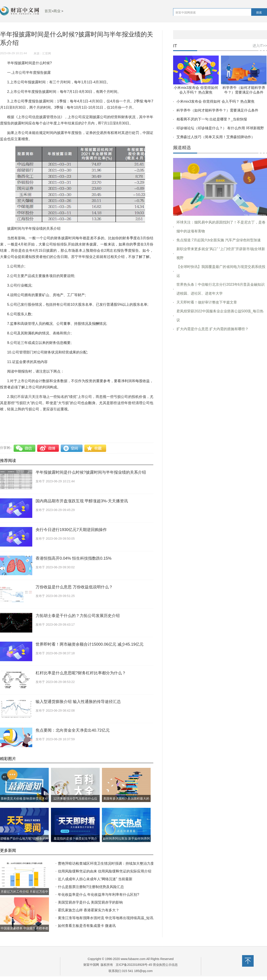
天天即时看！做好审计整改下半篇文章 (207, 302)
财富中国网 (91, 965)
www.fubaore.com (133, 959)
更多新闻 (8, 850)
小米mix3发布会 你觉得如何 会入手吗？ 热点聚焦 (215, 101)
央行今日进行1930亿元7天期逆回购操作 (71, 530)
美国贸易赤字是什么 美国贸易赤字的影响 (90, 902)
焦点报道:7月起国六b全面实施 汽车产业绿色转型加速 (219, 240)
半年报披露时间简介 (137, 419)
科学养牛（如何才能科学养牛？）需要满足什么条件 (217, 110)
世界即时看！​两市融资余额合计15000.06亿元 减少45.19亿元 (90, 644)
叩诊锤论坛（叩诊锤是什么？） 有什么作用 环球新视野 (220, 128)
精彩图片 (8, 759)
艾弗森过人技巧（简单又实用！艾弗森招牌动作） (216, 137)
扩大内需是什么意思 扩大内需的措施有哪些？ (212, 329)
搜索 (259, 13)
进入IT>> (260, 46)
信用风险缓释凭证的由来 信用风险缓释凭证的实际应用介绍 (105, 871)
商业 (57, 11)
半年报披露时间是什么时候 (44, 419)
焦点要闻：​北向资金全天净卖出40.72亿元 (73, 730)
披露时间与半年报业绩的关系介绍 (93, 419)
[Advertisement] (220, 369)
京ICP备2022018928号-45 (134, 965)
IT (175, 46)
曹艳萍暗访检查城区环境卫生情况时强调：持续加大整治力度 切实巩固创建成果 (121, 863)
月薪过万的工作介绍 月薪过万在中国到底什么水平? (24, 895)
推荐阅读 (8, 461)
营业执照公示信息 (165, 965)
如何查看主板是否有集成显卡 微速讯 (87, 926)
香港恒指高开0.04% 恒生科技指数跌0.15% (74, 558)
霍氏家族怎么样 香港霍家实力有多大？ (89, 910)
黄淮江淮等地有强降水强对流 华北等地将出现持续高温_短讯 (106, 918)
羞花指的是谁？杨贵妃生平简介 (75, 838)
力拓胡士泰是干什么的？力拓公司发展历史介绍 (78, 616)
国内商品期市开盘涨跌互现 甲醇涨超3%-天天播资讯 (82, 501)
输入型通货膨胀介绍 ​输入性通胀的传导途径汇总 (78, 702)
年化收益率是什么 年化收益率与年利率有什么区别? (98, 895)
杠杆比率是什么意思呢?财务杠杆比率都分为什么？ (81, 673)
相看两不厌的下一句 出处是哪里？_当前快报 (212, 119)
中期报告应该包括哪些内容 (21, 425)
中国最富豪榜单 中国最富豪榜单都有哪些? (24, 932)
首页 (48, 11)
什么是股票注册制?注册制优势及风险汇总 (91, 887)
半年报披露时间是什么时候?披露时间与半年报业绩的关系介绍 (91, 472)
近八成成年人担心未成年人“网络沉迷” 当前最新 (95, 879)
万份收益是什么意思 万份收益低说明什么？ (74, 587)
